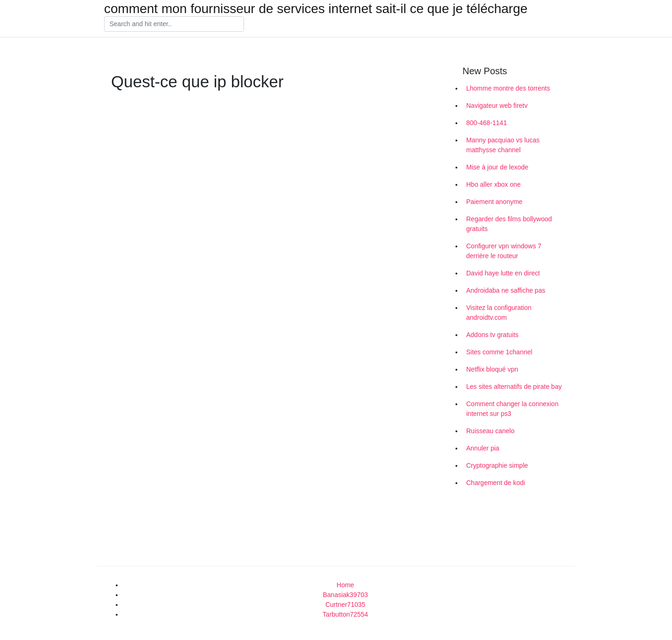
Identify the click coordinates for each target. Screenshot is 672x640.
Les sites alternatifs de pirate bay (514, 387)
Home (345, 585)
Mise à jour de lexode (497, 167)
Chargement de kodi (496, 483)
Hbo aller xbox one (493, 184)
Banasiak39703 (346, 595)
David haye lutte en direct (503, 273)
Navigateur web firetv (497, 105)
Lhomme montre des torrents (508, 88)
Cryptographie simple (497, 465)
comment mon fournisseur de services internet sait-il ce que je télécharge (316, 9)
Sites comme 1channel (499, 352)
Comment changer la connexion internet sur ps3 (512, 409)
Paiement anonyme (494, 202)
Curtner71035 (345, 605)
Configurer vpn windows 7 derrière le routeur (504, 251)
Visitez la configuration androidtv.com (499, 313)
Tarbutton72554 (345, 614)
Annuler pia (483, 448)
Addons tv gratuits (492, 335)
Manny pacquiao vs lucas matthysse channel (503, 145)
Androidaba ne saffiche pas (506, 290)
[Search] (174, 24)
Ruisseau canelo (490, 431)
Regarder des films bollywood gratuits (509, 224)
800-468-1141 (486, 123)
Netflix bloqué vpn (492, 369)
